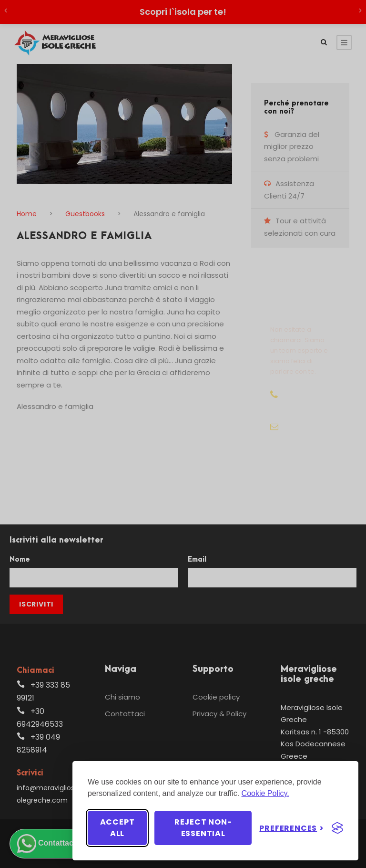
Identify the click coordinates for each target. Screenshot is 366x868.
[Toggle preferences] (292, 828)
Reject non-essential (203, 828)
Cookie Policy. (265, 793)
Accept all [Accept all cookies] (117, 828)
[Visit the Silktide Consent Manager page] (337, 828)
